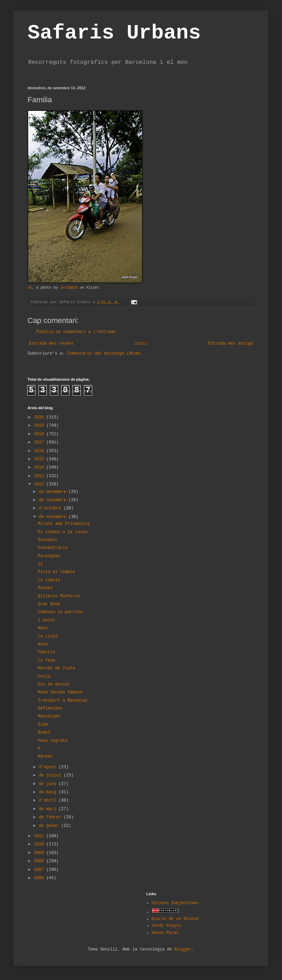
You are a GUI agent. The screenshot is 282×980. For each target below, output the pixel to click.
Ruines (45, 588)
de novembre (54, 500)
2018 (40, 434)
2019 (40, 426)
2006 (40, 878)
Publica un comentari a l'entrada (76, 332)
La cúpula (49, 580)
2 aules (46, 620)
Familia (46, 652)
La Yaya (46, 660)
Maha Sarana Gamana (60, 692)
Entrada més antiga (230, 344)
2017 (40, 442)
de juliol (51, 775)
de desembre (54, 492)
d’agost (49, 767)
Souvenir (48, 540)
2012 (40, 484)
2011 (40, 836)
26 (30, 288)
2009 (40, 853)
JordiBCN (69, 288)
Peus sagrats (53, 741)
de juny (49, 784)
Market (45, 757)
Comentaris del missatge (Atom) (104, 354)
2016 (40, 451)
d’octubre (51, 508)
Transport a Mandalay (63, 701)
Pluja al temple (56, 572)
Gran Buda (49, 604)
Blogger (183, 949)
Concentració (53, 548)
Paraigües (49, 556)
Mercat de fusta (56, 668)
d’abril (49, 800)
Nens (43, 628)
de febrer (51, 817)
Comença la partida (60, 612)
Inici (141, 344)
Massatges (49, 716)
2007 (40, 870)
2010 (40, 844)
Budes (44, 733)
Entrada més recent (52, 344)
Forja (44, 677)
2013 (40, 476)
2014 (40, 468)
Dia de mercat (54, 684)
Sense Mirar (165, 933)
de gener (50, 826)
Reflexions (50, 708)
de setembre (54, 517)
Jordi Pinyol (166, 926)
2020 (40, 417)
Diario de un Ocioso (175, 919)
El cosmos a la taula (63, 532)
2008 (40, 861)
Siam (43, 725)
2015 (40, 459)
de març (49, 809)
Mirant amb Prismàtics (64, 524)
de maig (49, 792)
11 (40, 564)
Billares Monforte (59, 596)
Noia (43, 644)
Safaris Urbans (114, 33)
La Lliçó (48, 636)
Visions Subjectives (175, 903)
